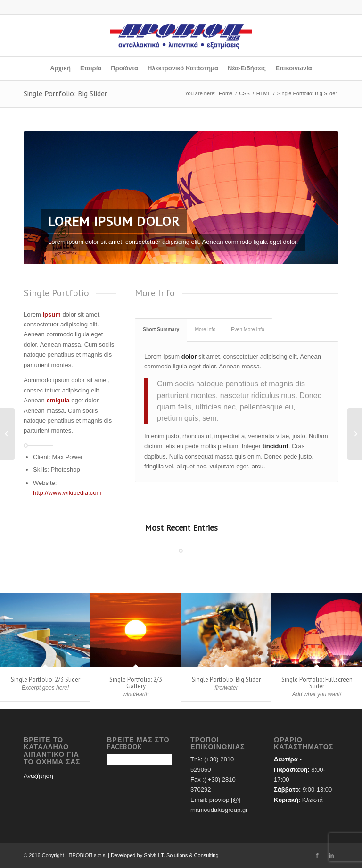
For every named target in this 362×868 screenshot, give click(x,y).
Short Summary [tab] (161, 330)
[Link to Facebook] (317, 855)
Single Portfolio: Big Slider (65, 93)
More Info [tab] (205, 330)
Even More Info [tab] (247, 330)
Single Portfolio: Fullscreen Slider (317, 683)
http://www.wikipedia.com (67, 493)
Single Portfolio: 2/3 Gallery (136, 683)
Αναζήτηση (38, 776)
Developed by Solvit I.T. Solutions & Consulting (165, 855)
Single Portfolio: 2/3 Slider (45, 680)
